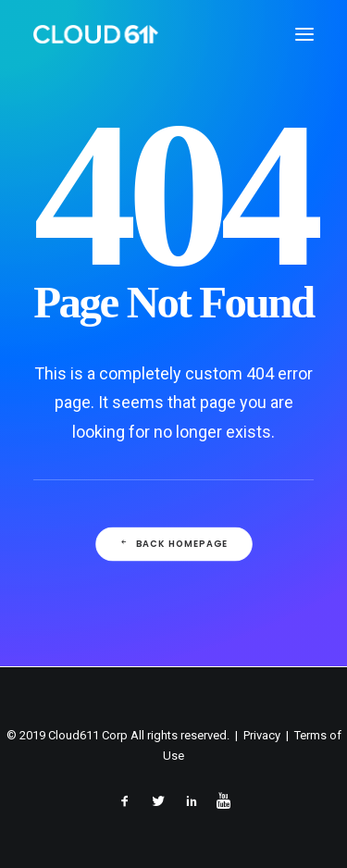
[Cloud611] (96, 34)
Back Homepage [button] (173, 544)
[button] (304, 34)
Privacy (262, 735)
